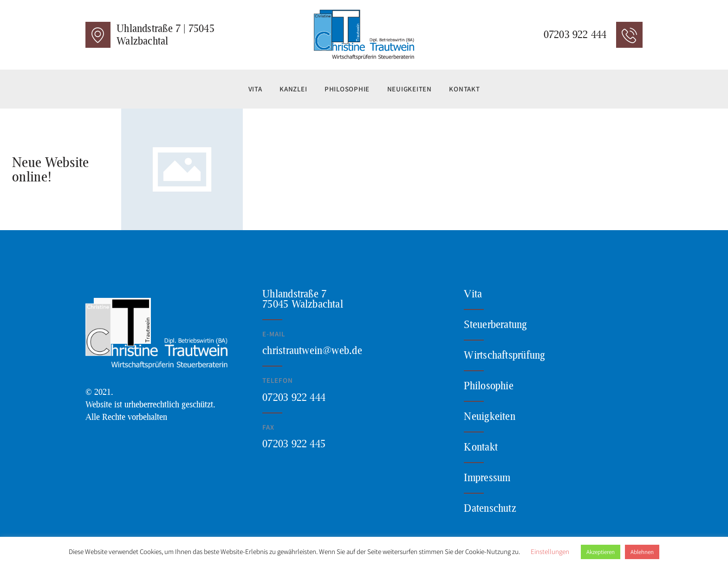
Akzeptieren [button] (601, 552)
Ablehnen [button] (642, 552)
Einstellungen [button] (550, 551)
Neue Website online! (50, 170)
